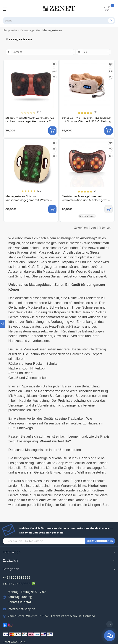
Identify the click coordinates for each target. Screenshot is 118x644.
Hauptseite (10, 30)
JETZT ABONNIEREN (100, 541)
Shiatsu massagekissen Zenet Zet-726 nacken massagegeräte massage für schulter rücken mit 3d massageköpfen (31, 121)
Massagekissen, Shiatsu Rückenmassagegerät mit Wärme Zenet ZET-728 (28, 200)
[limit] (97, 52)
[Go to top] (110, 624)
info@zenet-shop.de (21, 609)
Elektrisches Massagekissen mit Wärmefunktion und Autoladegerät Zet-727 (85, 200)
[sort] (43, 52)
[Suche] (111, 20)
